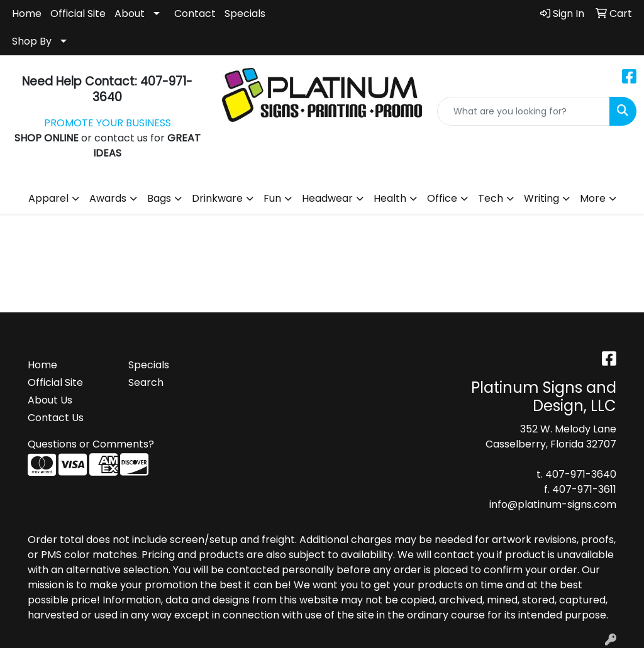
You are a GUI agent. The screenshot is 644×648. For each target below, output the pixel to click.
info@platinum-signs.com (553, 504)
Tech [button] (491, 198)
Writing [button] (541, 198)
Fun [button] (272, 198)
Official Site (78, 14)
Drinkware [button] (217, 198)
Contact (195, 14)
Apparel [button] (48, 198)
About (130, 14)
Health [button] (390, 198)
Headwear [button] (327, 198)
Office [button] (442, 198)
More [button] (593, 198)
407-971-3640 (581, 474)
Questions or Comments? (91, 444)
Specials (245, 14)
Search (146, 382)
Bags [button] (159, 198)
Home (27, 14)
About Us (50, 400)
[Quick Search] (524, 111)
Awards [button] (108, 198)
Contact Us (56, 418)
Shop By (32, 41)
